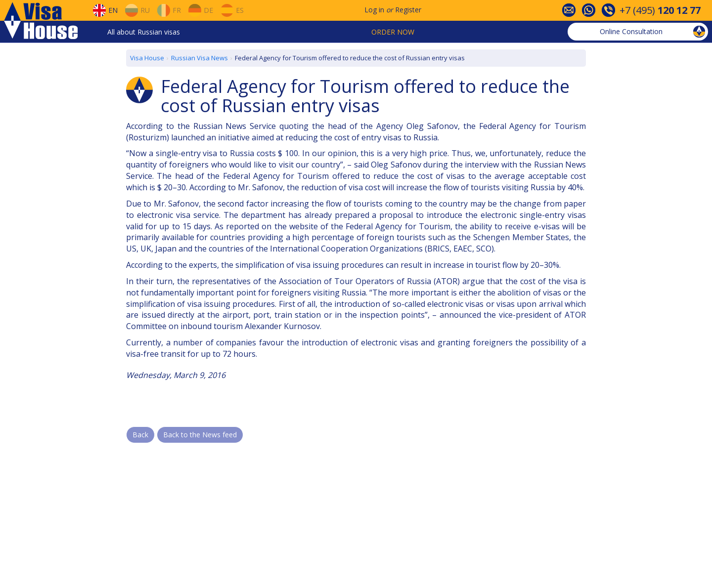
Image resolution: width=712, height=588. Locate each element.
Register (408, 10)
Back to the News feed (200, 435)
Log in (374, 10)
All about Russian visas (144, 32)
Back (140, 435)
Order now (393, 32)
